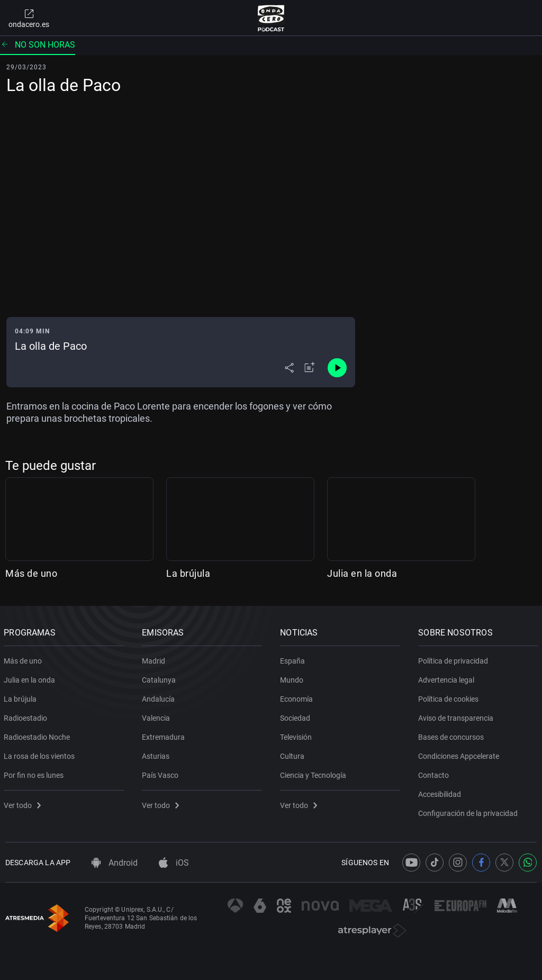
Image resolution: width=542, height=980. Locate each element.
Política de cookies (450, 697)
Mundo (293, 678)
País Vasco (162, 773)
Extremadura (165, 735)
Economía (298, 697)
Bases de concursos (453, 735)
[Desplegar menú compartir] (289, 368)
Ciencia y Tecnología (315, 773)
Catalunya (160, 678)
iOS (174, 863)
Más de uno (31, 573)
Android (115, 863)
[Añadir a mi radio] (310, 368)
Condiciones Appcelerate (460, 754)
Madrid (155, 659)
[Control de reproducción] (337, 368)
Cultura (294, 754)
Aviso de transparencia (457, 716)
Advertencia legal (448, 678)
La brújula (188, 573)
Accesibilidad (441, 792)
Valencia (157, 716)
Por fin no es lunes (35, 773)
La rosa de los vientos (41, 754)
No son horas (38, 45)
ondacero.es (29, 18)
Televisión (297, 735)
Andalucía (160, 697)
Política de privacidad (455, 659)
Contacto (435, 773)
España (294, 659)
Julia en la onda (362, 573)
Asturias (157, 754)
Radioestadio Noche (38, 735)
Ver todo (24, 803)
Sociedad (297, 716)
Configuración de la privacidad (469, 811)
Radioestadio (27, 716)
